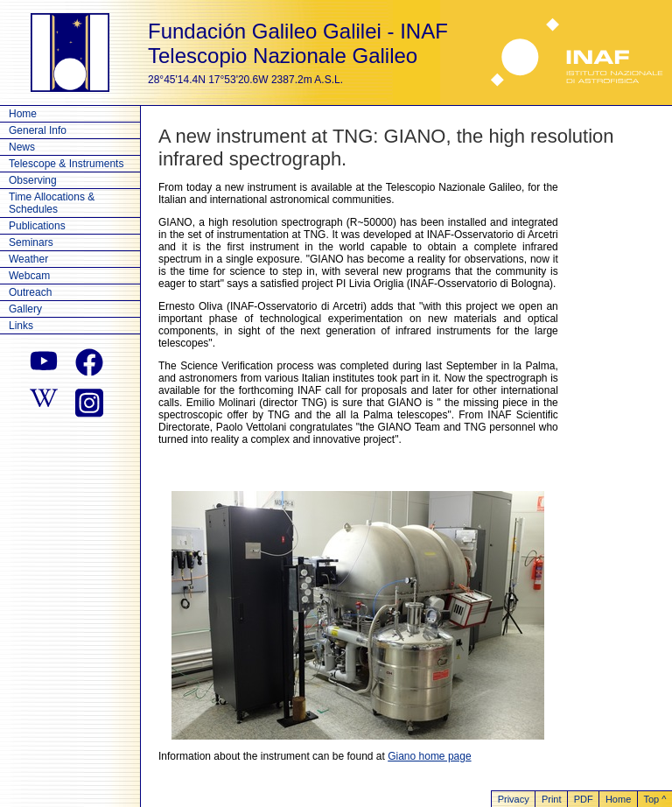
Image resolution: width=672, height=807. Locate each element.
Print (552, 799)
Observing (33, 180)
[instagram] (89, 401)
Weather (28, 259)
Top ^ (654, 799)
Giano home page (429, 756)
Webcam (29, 276)
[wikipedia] (44, 401)
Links (21, 326)
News (22, 147)
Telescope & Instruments (66, 164)
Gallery (25, 309)
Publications (37, 226)
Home (23, 114)
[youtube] (44, 362)
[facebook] (89, 362)
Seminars (31, 242)
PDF (584, 799)
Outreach (30, 292)
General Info (38, 130)
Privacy (514, 799)
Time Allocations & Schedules (52, 203)
